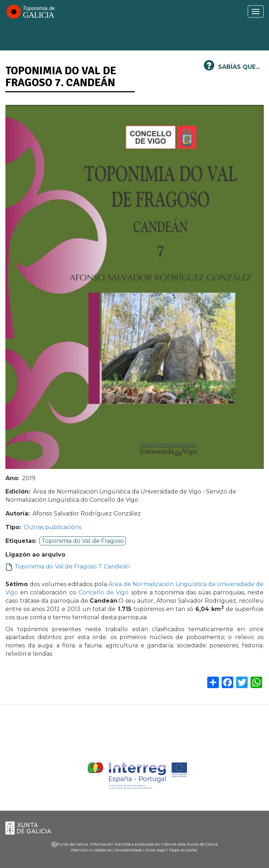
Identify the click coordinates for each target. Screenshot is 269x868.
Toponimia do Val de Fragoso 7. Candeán (72, 566)
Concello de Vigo (103, 592)
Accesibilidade (129, 850)
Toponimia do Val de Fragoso (83, 541)
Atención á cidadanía (91, 850)
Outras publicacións (53, 527)
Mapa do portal (183, 850)
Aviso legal (156, 850)
